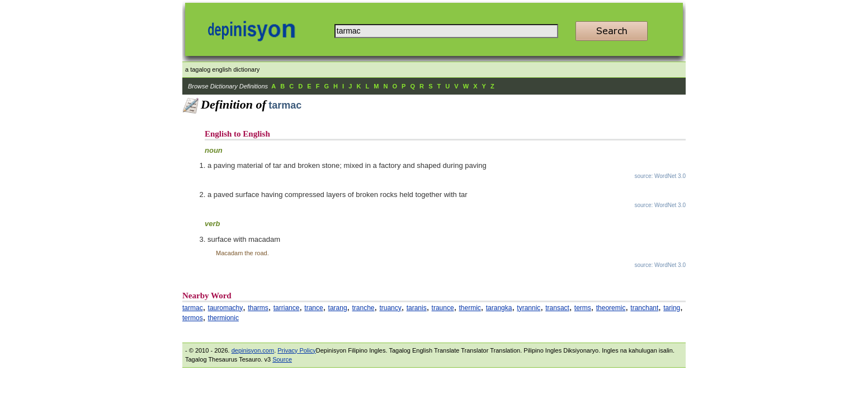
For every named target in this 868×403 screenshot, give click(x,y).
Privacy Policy (296, 350)
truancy (390, 308)
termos (193, 318)
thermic (470, 308)
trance (313, 308)
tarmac (193, 308)
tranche (364, 308)
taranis (417, 308)
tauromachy (226, 308)
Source (282, 359)
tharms (258, 308)
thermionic (223, 318)
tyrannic (529, 308)
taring (672, 308)
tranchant (644, 308)
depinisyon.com (253, 350)
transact (557, 308)
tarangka (499, 308)
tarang (338, 308)
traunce (443, 308)
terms (583, 308)
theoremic (611, 308)
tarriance (287, 308)
